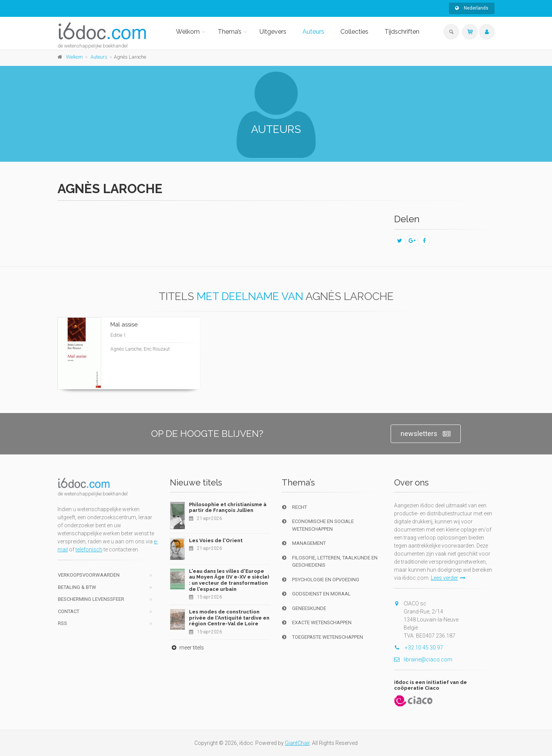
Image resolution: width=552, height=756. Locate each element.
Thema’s (230, 32)
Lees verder (448, 578)
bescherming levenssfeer (91, 599)
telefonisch (89, 549)
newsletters (426, 434)
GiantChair (297, 743)
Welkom (188, 32)
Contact (69, 611)
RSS (62, 623)
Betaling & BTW (77, 587)
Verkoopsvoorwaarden (89, 575)
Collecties (354, 32)
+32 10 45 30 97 (419, 648)
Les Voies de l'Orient (216, 540)
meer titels (187, 648)
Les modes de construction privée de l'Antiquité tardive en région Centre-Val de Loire (229, 618)
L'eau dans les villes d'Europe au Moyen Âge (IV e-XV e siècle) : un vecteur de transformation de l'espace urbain (229, 580)
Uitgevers (273, 32)
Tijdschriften (402, 32)
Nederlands (472, 8)
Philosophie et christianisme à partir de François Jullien (228, 508)
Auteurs (313, 32)
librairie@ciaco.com (423, 659)
